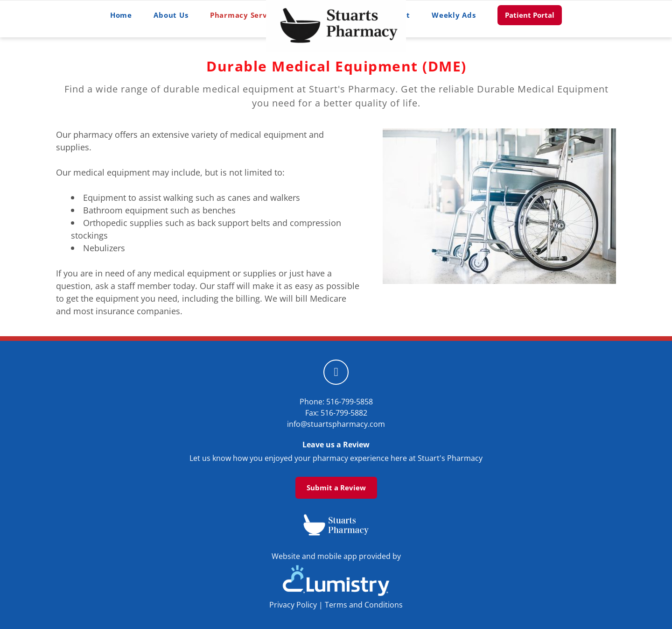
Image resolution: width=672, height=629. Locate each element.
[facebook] (336, 372)
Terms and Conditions (364, 605)
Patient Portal (530, 15)
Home (121, 15)
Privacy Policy (293, 605)
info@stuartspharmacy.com (336, 424)
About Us (171, 15)
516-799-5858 (350, 402)
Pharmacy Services (250, 15)
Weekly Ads (454, 15)
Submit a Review (336, 488)
